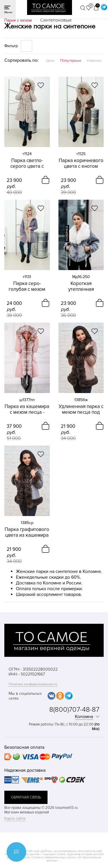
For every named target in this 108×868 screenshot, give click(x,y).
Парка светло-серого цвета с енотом (27, 163)
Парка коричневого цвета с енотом (81, 163)
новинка (67, 233)
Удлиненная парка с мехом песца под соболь (81, 409)
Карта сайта (15, 818)
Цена (50, 61)
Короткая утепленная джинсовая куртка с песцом (81, 286)
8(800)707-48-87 (74, 710)
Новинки (94, 61)
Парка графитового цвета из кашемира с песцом (27, 532)
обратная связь (26, 797)
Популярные (71, 61)
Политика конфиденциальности (33, 684)
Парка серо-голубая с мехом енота (27, 286)
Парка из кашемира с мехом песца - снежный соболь (27, 409)
